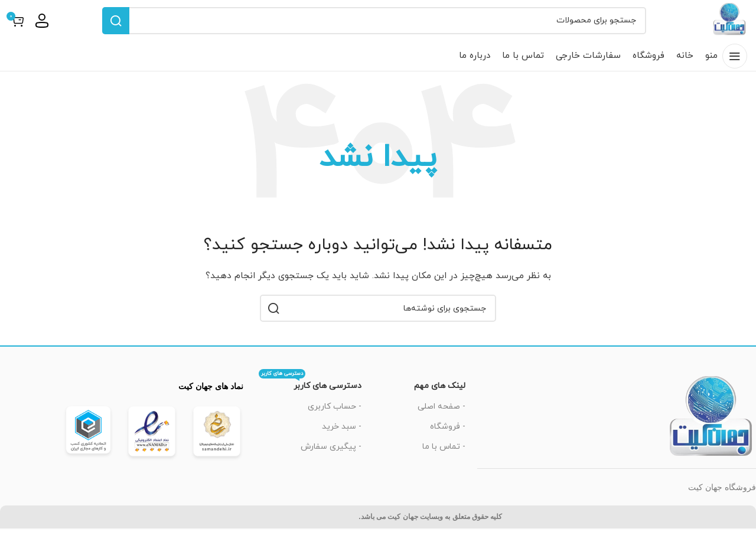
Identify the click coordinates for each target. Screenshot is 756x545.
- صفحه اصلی (441, 422)
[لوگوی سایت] (722, 27)
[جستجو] (366, 28)
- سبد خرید (342, 442)
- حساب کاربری (335, 422)
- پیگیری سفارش (331, 462)
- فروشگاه (448, 442)
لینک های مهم (440, 402)
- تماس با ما (444, 462)
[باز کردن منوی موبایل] (726, 71)
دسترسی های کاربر (310, 400)
